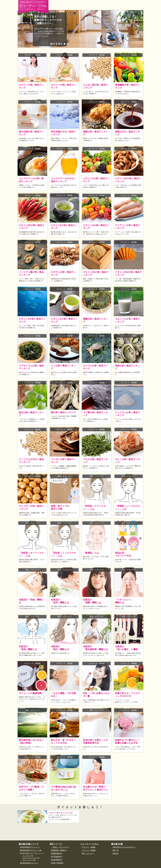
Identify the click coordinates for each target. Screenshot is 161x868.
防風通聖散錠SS (56, 853)
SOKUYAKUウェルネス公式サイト (124, 847)
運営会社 (116, 853)
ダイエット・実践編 (89, 850)
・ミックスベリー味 (27, 856)
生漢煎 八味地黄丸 (57, 863)
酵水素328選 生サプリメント (30, 847)
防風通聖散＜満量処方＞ (59, 850)
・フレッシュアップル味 (29, 860)
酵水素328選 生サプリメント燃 (31, 850)
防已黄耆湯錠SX (56, 857)
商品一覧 (116, 850)
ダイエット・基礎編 (89, 847)
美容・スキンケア (88, 853)
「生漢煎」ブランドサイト (60, 847)
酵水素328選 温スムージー (29, 863)
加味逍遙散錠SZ (56, 860)
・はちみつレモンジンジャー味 (30, 858)
